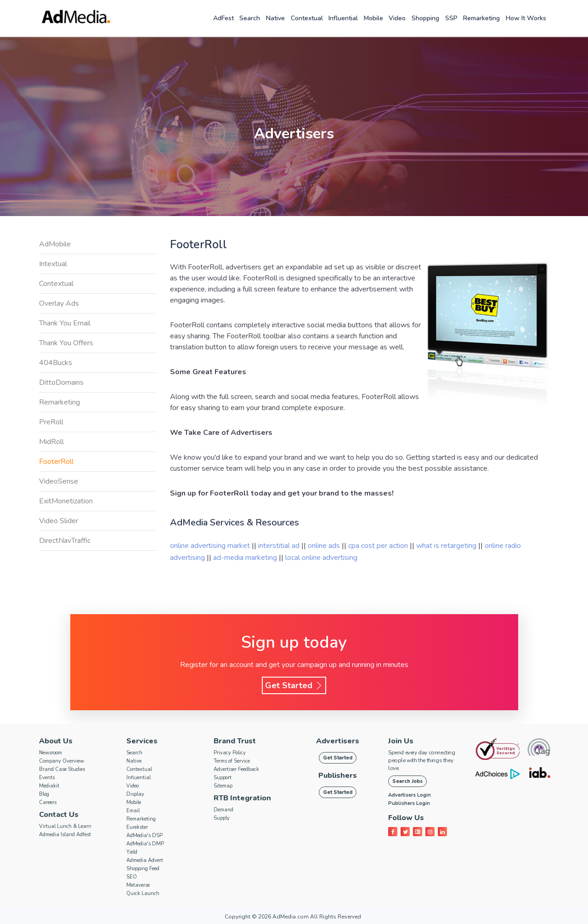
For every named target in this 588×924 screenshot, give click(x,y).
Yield (132, 852)
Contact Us (59, 815)
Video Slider (59, 521)
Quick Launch (143, 893)
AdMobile (55, 244)
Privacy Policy (230, 753)
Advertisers (338, 741)
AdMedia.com (291, 917)
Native (275, 18)
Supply (222, 818)
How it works (526, 18)
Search (250, 18)
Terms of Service (232, 761)
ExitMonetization (66, 501)
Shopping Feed (143, 869)
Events (47, 778)
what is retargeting (447, 546)
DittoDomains (61, 382)
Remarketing (481, 18)
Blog (44, 794)
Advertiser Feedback (236, 769)
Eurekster (137, 827)
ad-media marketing (246, 558)
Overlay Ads (59, 303)
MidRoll (51, 442)
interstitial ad (280, 546)
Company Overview (62, 761)
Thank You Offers (66, 343)
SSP (451, 18)
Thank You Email (65, 323)
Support (223, 778)
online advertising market (211, 546)
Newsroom (51, 753)
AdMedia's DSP (144, 836)
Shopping (425, 18)
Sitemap (223, 786)
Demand (223, 810)
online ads (325, 546)
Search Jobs (407, 781)
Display (135, 794)
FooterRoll (56, 462)
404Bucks (56, 363)
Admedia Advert (145, 860)
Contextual (307, 18)
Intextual (53, 264)
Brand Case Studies (62, 769)
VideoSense (59, 481)
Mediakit (49, 786)
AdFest (223, 18)
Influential (343, 18)
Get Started (294, 685)
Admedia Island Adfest (65, 835)
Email (133, 811)
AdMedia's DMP (145, 844)
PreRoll (51, 422)
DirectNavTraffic (65, 541)
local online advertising (321, 558)
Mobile (373, 18)
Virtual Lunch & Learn (65, 826)
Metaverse (138, 885)
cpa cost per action (379, 546)
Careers (48, 802)
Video (397, 18)
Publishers (338, 776)
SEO (132, 877)
